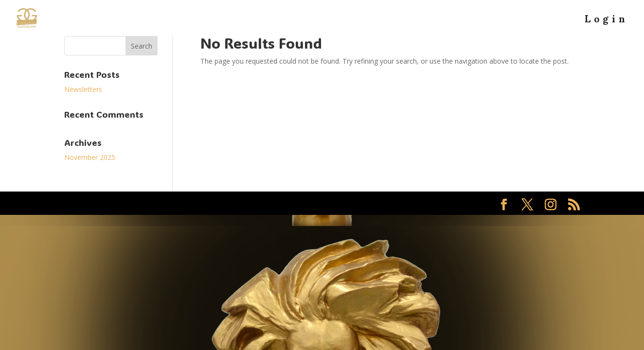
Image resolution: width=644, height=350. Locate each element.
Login (607, 23)
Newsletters (83, 89)
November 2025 (90, 157)
